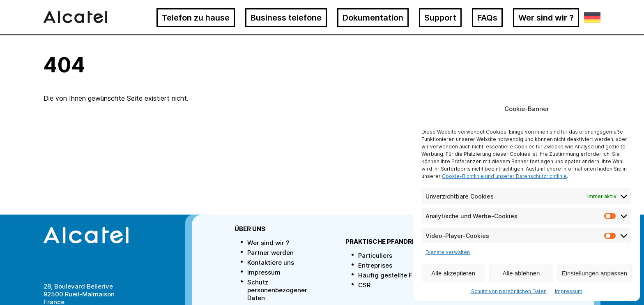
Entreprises (375, 265)
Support (440, 18)
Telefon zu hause (196, 18)
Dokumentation (373, 18)
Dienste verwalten (448, 252)
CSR (364, 285)
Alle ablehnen (521, 273)
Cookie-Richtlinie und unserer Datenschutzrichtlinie (504, 176)
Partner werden (270, 253)
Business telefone (286, 18)
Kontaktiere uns (271, 262)
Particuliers (375, 255)
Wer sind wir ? (546, 18)
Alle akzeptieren (453, 273)
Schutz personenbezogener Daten (277, 290)
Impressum (569, 291)
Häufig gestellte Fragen (394, 275)
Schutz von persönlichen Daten (509, 291)
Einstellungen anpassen (595, 273)
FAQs (487, 18)
